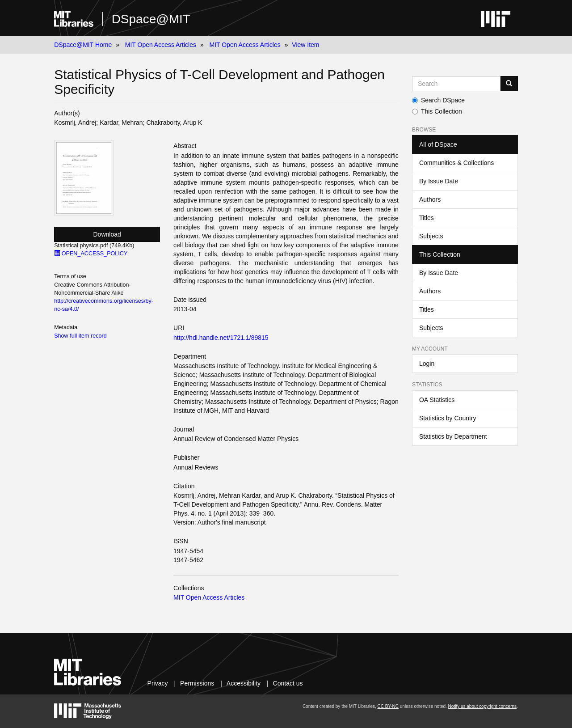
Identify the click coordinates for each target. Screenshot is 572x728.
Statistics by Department (453, 436)
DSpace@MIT (151, 19)
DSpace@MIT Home (83, 45)
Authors (430, 199)
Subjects (431, 236)
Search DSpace (438, 100)
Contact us (288, 683)
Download (107, 234)
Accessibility (244, 683)
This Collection (437, 111)
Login (427, 364)
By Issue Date (439, 181)
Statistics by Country (448, 418)
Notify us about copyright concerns (482, 706)
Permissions (197, 683)
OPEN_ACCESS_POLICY (91, 254)
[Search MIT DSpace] (456, 84)
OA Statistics (437, 400)
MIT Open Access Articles (161, 45)
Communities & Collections (456, 163)
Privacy (158, 683)
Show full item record (80, 336)
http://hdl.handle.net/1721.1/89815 (221, 338)
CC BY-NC (388, 706)
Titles (427, 218)
